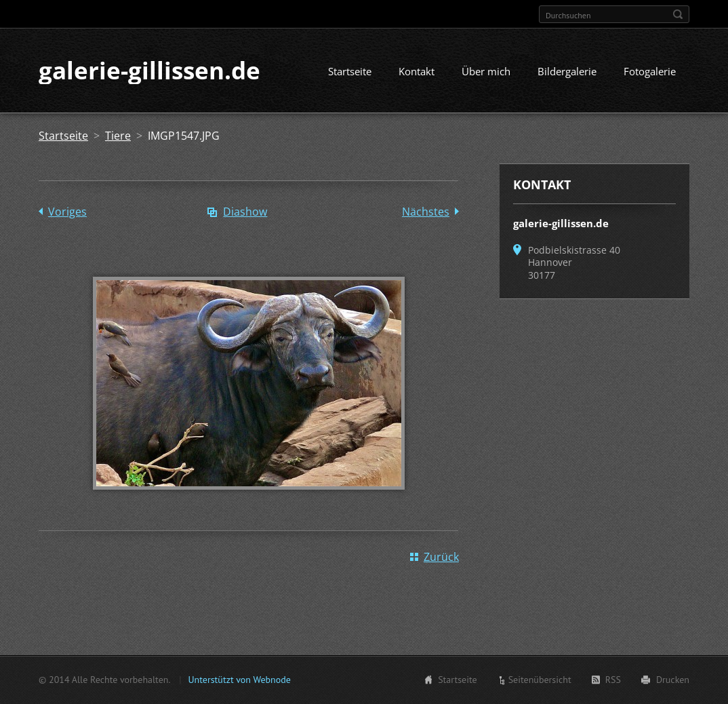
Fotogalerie (650, 73)
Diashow (245, 213)
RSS (613, 680)
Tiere (118, 137)
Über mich (486, 73)
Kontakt (417, 73)
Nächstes (426, 213)
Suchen (678, 14)
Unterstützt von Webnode (239, 680)
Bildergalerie (567, 73)
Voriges (67, 213)
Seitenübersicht (540, 680)
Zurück (441, 558)
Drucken (673, 680)
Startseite (350, 73)
